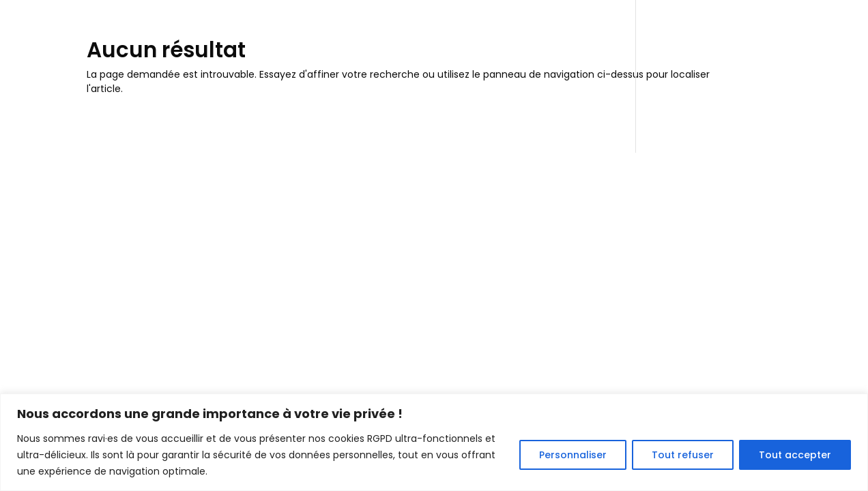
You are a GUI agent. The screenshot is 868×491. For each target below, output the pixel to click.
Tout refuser (683, 455)
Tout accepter (795, 455)
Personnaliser (573, 455)
